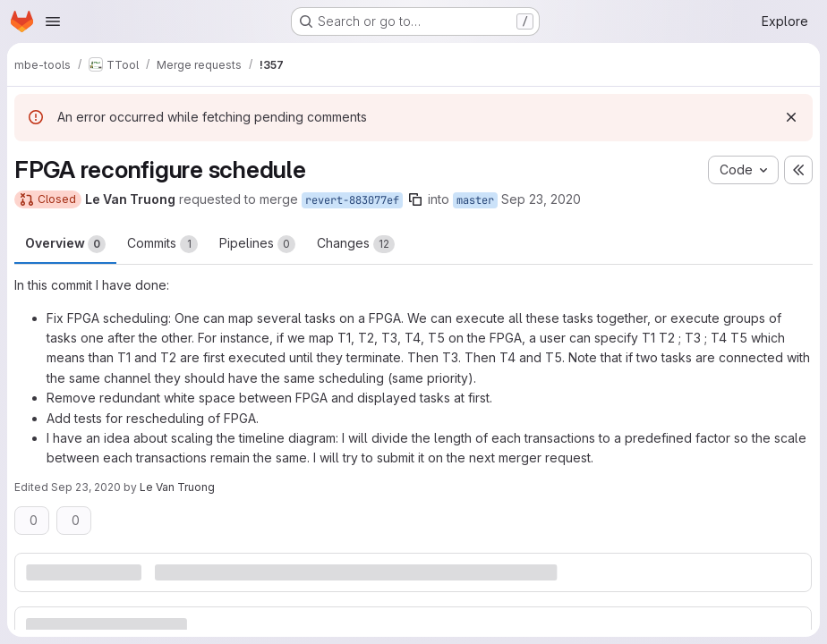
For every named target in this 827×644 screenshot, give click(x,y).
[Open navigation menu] (53, 21)
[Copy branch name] (415, 199)
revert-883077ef (352, 200)
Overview (65, 244)
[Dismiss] (791, 117)
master (475, 200)
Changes (356, 244)
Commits (162, 244)
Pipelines (257, 244)
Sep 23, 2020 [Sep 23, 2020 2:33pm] (541, 199)
